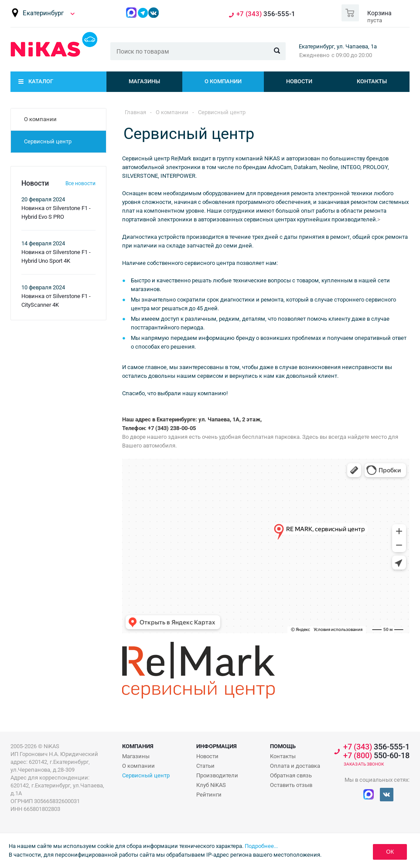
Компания (138, 746)
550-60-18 (376, 756)
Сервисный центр (146, 775)
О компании (223, 81)
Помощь (283, 746)
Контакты (372, 81)
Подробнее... (261, 846)
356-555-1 (266, 14)
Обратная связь (291, 775)
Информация (217, 746)
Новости (299, 81)
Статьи (205, 766)
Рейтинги (209, 795)
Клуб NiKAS (211, 785)
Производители (217, 775)
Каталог (41, 81)
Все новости (80, 183)
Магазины (144, 81)
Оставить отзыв (291, 785)
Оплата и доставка (295, 766)
